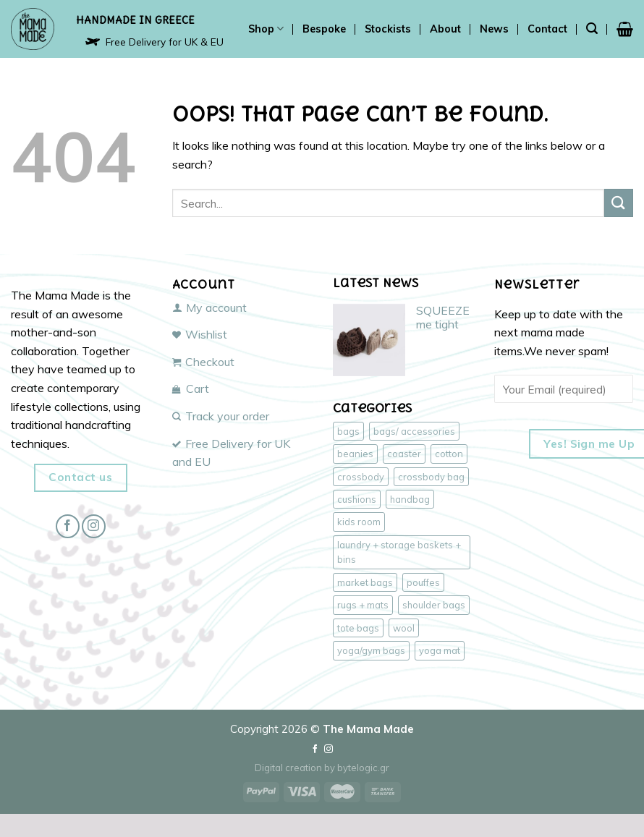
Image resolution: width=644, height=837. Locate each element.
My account (209, 307)
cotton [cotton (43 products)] (449, 454)
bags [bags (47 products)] (348, 431)
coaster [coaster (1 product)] (404, 454)
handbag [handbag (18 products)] (410, 499)
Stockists (388, 29)
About (445, 29)
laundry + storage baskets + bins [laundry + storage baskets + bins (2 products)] (399, 552)
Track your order (221, 416)
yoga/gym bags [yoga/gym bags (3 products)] (371, 650)
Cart (191, 388)
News (494, 29)
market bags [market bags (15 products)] (365, 582)
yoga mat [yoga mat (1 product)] (440, 650)
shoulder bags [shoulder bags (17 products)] (434, 605)
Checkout (203, 362)
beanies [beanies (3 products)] (355, 454)
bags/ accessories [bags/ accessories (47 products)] (414, 431)
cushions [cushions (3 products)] (357, 499)
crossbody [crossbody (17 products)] (361, 477)
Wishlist (200, 334)
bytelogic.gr (363, 768)
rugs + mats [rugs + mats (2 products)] (363, 605)
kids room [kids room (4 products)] (359, 522)
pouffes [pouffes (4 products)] (423, 582)
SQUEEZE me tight (443, 318)
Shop (266, 29)
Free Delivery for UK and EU (231, 453)
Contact (547, 29)
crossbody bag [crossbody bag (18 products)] (431, 477)
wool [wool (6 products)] (404, 628)
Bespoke (324, 29)
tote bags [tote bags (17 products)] (358, 628)
